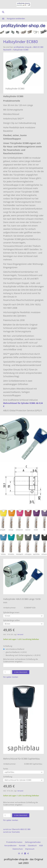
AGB (41, 846)
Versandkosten (10, 846)
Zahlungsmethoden (33, 842)
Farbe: (6, 769)
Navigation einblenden (16, 19)
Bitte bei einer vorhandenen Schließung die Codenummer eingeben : (21, 660)
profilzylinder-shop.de (23, 47)
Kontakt (22, 846)
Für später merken (11, 677)
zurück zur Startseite (11, 832)
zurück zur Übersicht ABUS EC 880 (17, 829)
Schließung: (8, 646)
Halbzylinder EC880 (21, 50)
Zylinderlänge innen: (11, 612)
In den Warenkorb (21, 672)
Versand (20, 634)
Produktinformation (14, 842)
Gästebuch (32, 846)
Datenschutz (18, 849)
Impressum (30, 849)
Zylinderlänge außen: (12, 620)
